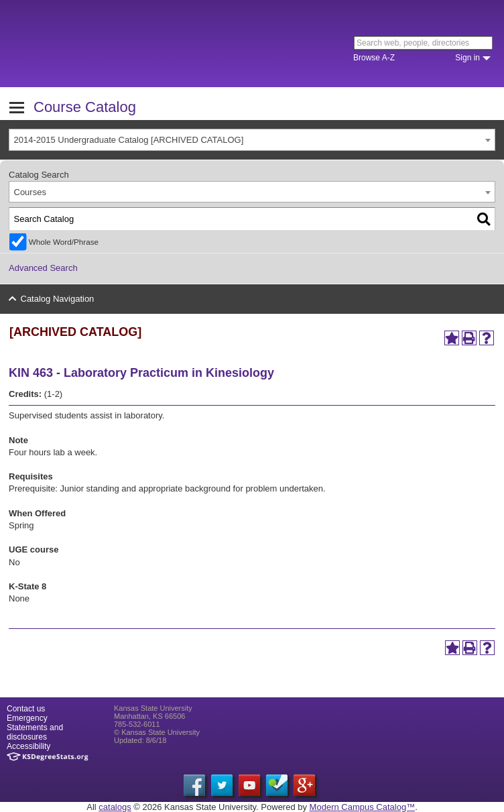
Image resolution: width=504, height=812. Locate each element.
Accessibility (28, 746)
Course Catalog (85, 107)
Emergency (27, 718)
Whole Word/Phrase (64, 242)
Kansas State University (122, 44)
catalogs (115, 807)
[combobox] (252, 140)
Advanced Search (43, 268)
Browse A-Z (374, 58)
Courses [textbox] (30, 192)
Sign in (467, 58)
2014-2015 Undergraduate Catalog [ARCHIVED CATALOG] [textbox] (129, 140)
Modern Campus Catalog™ (363, 807)
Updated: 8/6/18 (140, 740)
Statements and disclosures (35, 732)
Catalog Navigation (58, 299)
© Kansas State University (157, 732)
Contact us (26, 709)
